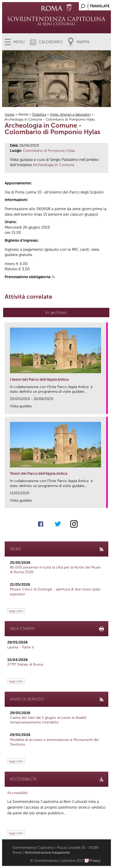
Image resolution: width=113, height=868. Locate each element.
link (104, 408)
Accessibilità (17, 793)
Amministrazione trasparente (47, 853)
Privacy (95, 861)
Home (10, 114)
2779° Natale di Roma (25, 664)
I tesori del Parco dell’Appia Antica (39, 380)
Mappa (83, 42)
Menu (19, 42)
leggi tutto (16, 611)
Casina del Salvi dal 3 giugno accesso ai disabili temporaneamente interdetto (48, 720)
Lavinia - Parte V (21, 647)
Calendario (51, 42)
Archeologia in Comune (54, 165)
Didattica (39, 114)
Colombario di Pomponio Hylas (49, 151)
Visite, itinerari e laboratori (70, 114)
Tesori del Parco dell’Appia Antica (39, 474)
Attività (23, 114)
